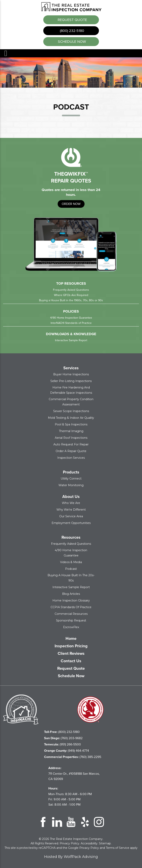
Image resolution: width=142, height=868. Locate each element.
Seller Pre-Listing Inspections (71, 381)
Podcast (71, 568)
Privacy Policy (69, 843)
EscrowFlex (71, 627)
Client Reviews (71, 653)
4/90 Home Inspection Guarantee (71, 317)
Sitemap (105, 843)
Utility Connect (71, 478)
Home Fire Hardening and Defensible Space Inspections (71, 390)
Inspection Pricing (71, 645)
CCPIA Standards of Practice (71, 607)
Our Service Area (71, 516)
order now (71, 203)
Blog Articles (71, 593)
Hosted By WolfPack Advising (71, 856)
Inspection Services (71, 457)
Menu (5, 53)
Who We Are (71, 503)
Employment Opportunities (71, 523)
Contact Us (71, 660)
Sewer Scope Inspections (71, 411)
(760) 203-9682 (63, 738)
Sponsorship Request (71, 620)
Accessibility (89, 843)
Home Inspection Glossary (71, 600)
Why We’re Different (71, 509)
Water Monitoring (71, 485)
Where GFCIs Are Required (71, 295)
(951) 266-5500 (63, 744)
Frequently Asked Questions (71, 289)
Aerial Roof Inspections (71, 437)
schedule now (71, 41)
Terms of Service (118, 847)
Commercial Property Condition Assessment (71, 401)
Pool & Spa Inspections (71, 424)
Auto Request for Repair (71, 444)
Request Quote (72, 19)
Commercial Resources (71, 613)
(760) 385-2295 (73, 756)
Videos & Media (71, 562)
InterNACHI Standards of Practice (71, 323)
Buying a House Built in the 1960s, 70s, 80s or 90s (71, 300)
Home (71, 638)
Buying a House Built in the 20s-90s (71, 577)
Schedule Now (71, 675)
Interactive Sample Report (71, 340)
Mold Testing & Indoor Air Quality (71, 417)
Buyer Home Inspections (71, 374)
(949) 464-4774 (67, 750)
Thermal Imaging (71, 431)
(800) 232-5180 (72, 30)
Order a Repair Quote (71, 451)
